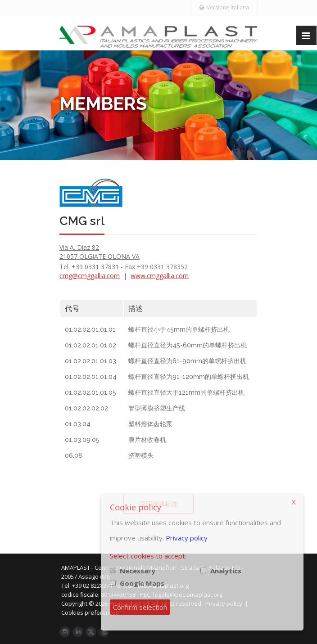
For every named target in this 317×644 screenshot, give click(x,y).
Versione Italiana (224, 7)
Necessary (138, 571)
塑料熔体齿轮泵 (150, 424)
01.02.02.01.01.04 (91, 377)
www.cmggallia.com (160, 276)
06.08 (74, 455)
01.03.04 (78, 424)
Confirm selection (140, 607)
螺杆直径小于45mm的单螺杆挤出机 (179, 329)
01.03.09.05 (82, 440)
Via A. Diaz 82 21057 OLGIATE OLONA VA (100, 252)
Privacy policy (187, 538)
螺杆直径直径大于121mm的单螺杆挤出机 (186, 392)
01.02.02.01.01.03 (91, 361)
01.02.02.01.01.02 (91, 345)
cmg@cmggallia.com (90, 276)
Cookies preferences (96, 612)
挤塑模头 (141, 455)
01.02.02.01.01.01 (90, 329)
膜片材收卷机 (147, 440)
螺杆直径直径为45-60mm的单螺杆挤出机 (188, 345)
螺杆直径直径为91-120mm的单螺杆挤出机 (189, 377)
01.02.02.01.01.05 (91, 392)
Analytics (226, 571)
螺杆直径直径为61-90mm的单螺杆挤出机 (187, 361)
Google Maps (142, 583)
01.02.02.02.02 (86, 408)
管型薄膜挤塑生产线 (157, 408)
